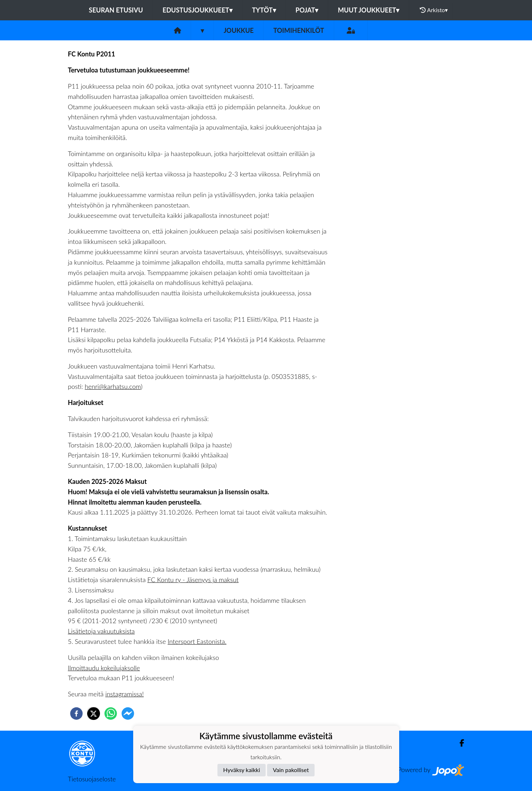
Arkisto (434, 10)
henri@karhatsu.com (113, 386)
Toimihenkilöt (298, 30)
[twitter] (94, 714)
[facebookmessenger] (128, 714)
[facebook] (76, 714)
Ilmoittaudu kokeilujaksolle (104, 668)
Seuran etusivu (116, 10)
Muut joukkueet (368, 10)
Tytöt (264, 10)
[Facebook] (459, 743)
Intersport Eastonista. (197, 641)
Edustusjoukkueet (197, 10)
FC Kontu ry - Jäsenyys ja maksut (193, 580)
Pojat (307, 10)
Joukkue (239, 30)
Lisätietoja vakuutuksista (101, 631)
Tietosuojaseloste (92, 779)
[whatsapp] (111, 714)
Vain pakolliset (291, 770)
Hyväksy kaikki (242, 770)
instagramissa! (125, 694)
